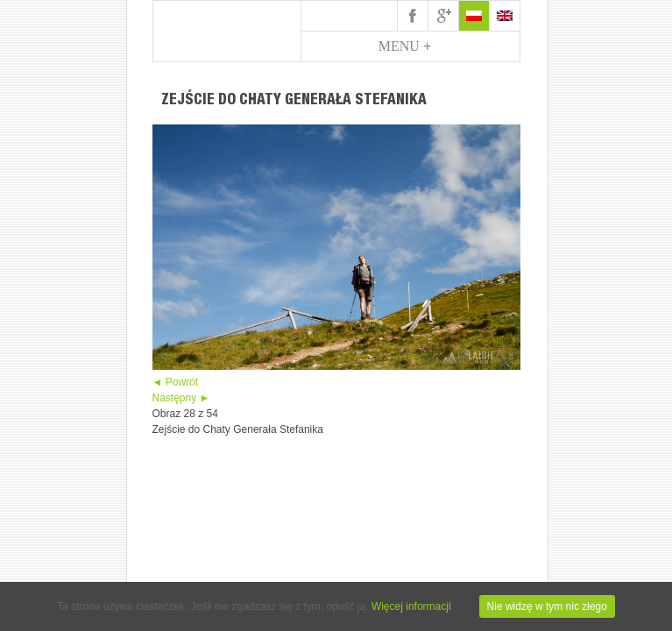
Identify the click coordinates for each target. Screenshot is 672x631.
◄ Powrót (176, 382)
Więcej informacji (411, 606)
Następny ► (181, 398)
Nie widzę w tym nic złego (547, 606)
